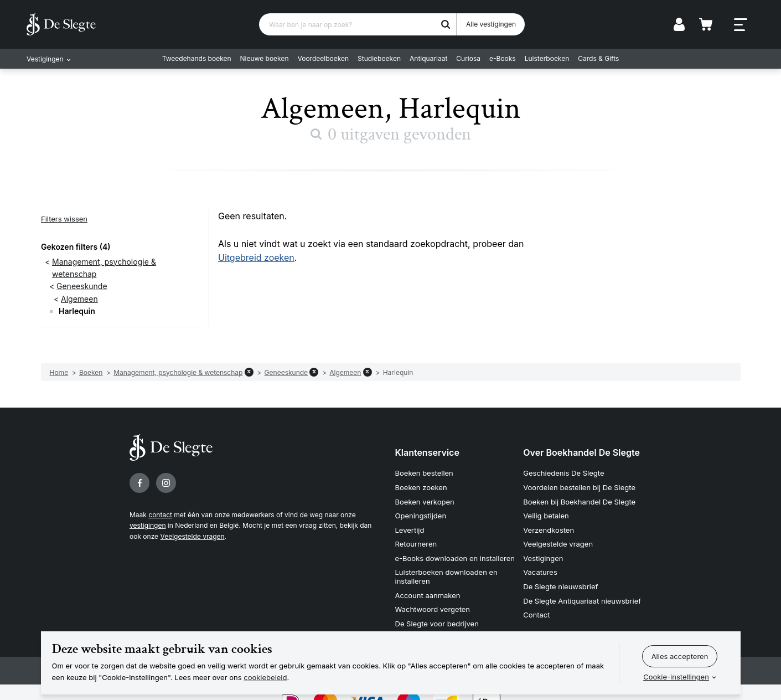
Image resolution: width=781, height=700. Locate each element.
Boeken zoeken (421, 487)
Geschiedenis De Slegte (563, 473)
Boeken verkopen (425, 502)
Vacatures (540, 572)
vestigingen (148, 525)
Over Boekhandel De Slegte (581, 452)
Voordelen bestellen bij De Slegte (579, 487)
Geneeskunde (82, 286)
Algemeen (79, 299)
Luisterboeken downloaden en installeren (446, 577)
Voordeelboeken (324, 58)
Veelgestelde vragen (192, 536)
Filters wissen (64, 219)
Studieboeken (379, 58)
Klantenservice (427, 452)
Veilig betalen (546, 516)
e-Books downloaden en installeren (455, 558)
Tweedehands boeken (197, 58)
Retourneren (416, 544)
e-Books (503, 58)
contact (160, 515)
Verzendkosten (549, 530)
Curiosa (468, 58)
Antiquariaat (428, 58)
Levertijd (410, 530)
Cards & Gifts (598, 58)
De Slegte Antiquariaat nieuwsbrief (582, 601)
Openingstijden (421, 516)
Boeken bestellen (424, 473)
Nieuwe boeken (265, 58)
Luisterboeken (547, 58)
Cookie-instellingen (676, 677)
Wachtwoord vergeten (433, 609)
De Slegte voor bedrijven (437, 624)
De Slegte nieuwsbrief (560, 586)
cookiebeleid (265, 677)
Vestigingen (543, 558)
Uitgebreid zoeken (256, 258)
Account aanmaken (428, 595)
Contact (536, 615)
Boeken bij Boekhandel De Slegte (579, 502)
